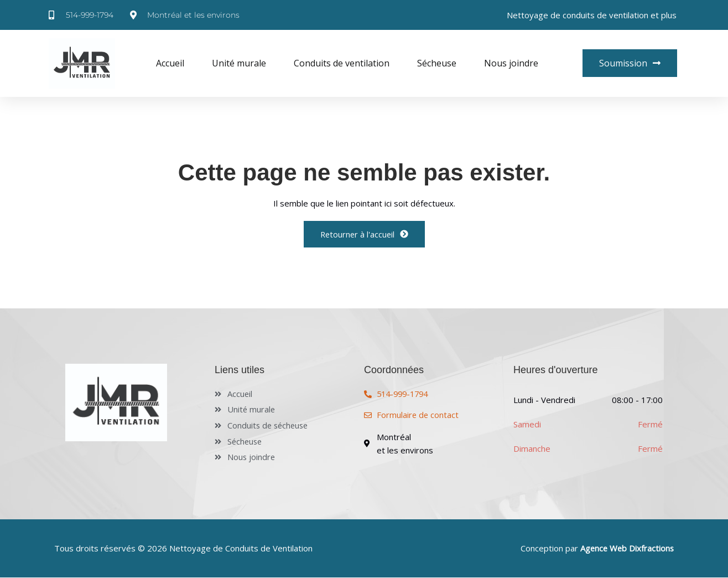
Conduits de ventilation (342, 63)
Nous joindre (511, 63)
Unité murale (239, 63)
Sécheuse (437, 63)
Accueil (170, 63)
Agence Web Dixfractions (626, 549)
